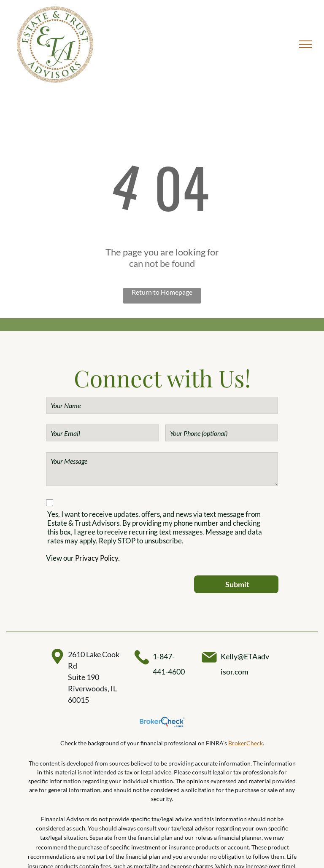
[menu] (305, 44)
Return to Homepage (162, 292)
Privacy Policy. (97, 558)
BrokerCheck (246, 743)
